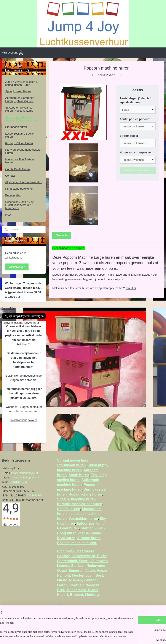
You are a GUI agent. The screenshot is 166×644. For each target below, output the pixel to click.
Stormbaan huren (16, 127)
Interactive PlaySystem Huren (19, 161)
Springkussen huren (74, 460)
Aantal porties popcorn (135, 119)
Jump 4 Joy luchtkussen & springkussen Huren (22, 83)
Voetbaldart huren (83, 519)
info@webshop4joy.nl (24, 420)
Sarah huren (79, 475)
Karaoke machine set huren (80, 504)
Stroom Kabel (129, 136)
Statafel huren (69, 509)
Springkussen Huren (18, 91)
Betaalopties (13, 195)
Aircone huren (89, 538)
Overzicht (62, 235)
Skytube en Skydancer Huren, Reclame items (19, 109)
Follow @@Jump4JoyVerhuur (20, 323)
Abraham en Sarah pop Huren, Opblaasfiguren (20, 99)
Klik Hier (131, 288)
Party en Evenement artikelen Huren (24, 151)
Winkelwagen (17, 267)
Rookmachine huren (85, 494)
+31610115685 (19, 482)
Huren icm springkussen (136, 152)
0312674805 (35, 495)
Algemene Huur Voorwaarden (24, 182)
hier (16, 376)
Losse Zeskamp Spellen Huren (20, 135)
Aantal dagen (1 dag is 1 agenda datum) (136, 100)
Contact (10, 176)
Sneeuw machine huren (76, 499)
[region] (54, 623)
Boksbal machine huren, (77, 543)
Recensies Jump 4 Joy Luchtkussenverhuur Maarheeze (19, 205)
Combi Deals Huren (17, 169)
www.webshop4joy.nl (26, 477)
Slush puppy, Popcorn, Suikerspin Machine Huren (22, 119)
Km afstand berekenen (19, 189)
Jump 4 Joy (9, 308)
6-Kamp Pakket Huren (19, 143)
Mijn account (13, 53)
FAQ (8, 215)
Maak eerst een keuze (138, 170)
